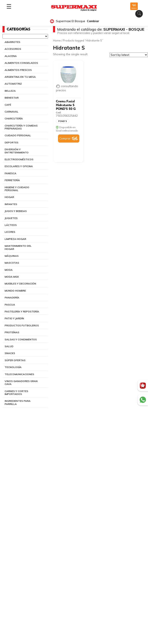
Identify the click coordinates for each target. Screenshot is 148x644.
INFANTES (11, 204)
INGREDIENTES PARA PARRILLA (18, 402)
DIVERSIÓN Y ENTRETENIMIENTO (17, 151)
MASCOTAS (12, 263)
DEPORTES (11, 142)
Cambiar (93, 21)
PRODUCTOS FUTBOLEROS (22, 325)
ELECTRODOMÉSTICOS (19, 159)
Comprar (65, 138)
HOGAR (9, 197)
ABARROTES (12, 42)
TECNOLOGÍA (13, 367)
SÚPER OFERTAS (15, 360)
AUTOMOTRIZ (13, 84)
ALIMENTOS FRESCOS (18, 70)
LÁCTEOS (11, 225)
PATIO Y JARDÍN (14, 318)
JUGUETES (11, 218)
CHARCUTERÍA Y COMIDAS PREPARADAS (21, 127)
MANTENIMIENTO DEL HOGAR (18, 247)
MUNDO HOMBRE (15, 291)
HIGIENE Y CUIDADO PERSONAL (17, 189)
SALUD (9, 346)
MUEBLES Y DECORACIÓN (20, 284)
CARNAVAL (11, 112)
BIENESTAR (12, 98)
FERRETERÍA (12, 180)
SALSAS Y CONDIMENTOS (21, 339)
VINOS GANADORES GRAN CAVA (21, 383)
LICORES (10, 232)
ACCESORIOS (13, 49)
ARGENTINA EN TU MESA (20, 77)
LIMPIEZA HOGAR (15, 239)
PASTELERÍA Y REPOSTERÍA (22, 311)
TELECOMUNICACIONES (19, 374)
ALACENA (11, 56)
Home (57, 40)
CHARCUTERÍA (14, 118)
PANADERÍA (12, 298)
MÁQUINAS (12, 256)
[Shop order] (129, 55)
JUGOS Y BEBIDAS (16, 211)
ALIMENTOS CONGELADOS (21, 63)
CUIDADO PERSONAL (18, 135)
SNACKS (10, 353)
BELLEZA (10, 91)
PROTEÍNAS (12, 332)
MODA (9, 270)
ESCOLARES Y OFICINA (19, 166)
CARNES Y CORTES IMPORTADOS (16, 393)
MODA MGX (12, 277)
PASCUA (10, 305)
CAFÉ (8, 105)
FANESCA (10, 173)
